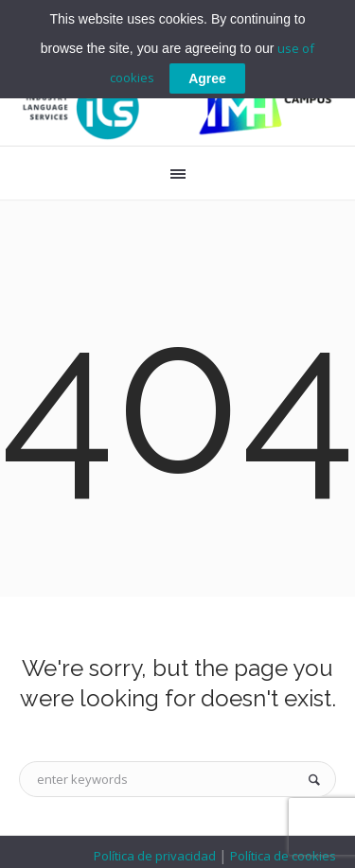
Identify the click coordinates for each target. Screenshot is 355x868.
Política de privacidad (156, 856)
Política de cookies (282, 856)
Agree (207, 78)
